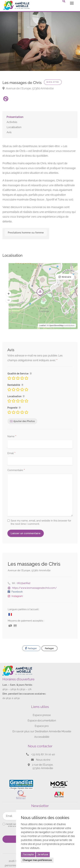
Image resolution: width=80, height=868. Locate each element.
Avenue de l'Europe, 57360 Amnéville (28, 88)
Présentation (15, 117)
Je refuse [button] (43, 854)
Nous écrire (43, 760)
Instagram (17, 596)
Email (11, 453)
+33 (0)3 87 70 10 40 (43, 754)
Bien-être (53, 82)
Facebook (17, 592)
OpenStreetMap (56, 326)
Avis (9, 132)
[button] (9, 294)
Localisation (14, 127)
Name (12, 437)
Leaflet (42, 326)
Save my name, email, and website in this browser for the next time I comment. (41, 522)
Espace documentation (42, 721)
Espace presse (42, 715)
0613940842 (24, 583)
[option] (40, 38)
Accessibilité (42, 737)
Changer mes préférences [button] (37, 860)
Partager (31, 648)
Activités (12, 122)
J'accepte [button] (28, 854)
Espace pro (42, 726)
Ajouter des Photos (24, 421)
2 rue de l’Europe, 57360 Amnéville (43, 766)
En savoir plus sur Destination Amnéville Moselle (42, 731)
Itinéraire (67, 277)
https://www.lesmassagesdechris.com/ (34, 588)
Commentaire (16, 470)
